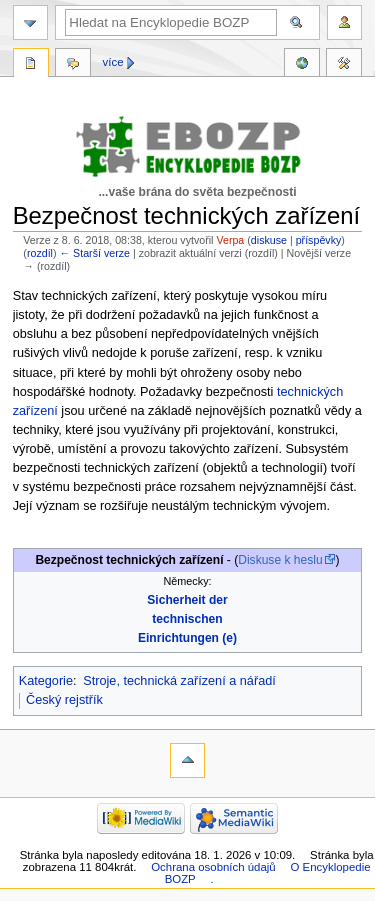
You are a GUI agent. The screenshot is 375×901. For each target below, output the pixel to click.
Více (113, 62)
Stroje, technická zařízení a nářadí (179, 681)
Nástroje (344, 65)
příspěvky (319, 240)
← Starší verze (94, 253)
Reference (302, 65)
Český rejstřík (64, 700)
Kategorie (46, 681)
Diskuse (73, 65)
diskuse (269, 240)
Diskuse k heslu (280, 560)
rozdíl (40, 253)
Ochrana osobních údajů (213, 867)
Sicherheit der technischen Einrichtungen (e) (187, 619)
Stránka (31, 65)
